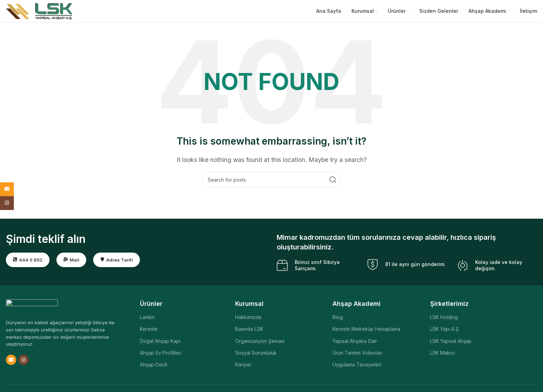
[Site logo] (39, 11)
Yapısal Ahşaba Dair (355, 343)
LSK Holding (444, 319)
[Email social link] (11, 362)
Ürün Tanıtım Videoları (357, 354)
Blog (338, 319)
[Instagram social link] (24, 362)
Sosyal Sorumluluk (256, 354)
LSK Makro (442, 354)
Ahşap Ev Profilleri (161, 354)
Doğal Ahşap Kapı (160, 343)
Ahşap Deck (154, 366)
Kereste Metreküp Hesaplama (366, 331)
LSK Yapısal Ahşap (451, 343)
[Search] (271, 182)
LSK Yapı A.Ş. (445, 331)
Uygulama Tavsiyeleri (357, 366)
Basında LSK (249, 331)
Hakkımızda (248, 319)
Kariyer (243, 366)
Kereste (149, 331)
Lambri (147, 319)
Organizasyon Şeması (260, 343)
